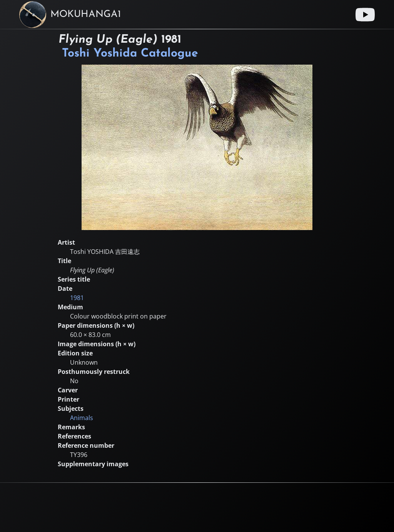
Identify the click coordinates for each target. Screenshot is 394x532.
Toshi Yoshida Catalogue (130, 54)
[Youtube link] (365, 15)
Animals (82, 418)
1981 (77, 298)
